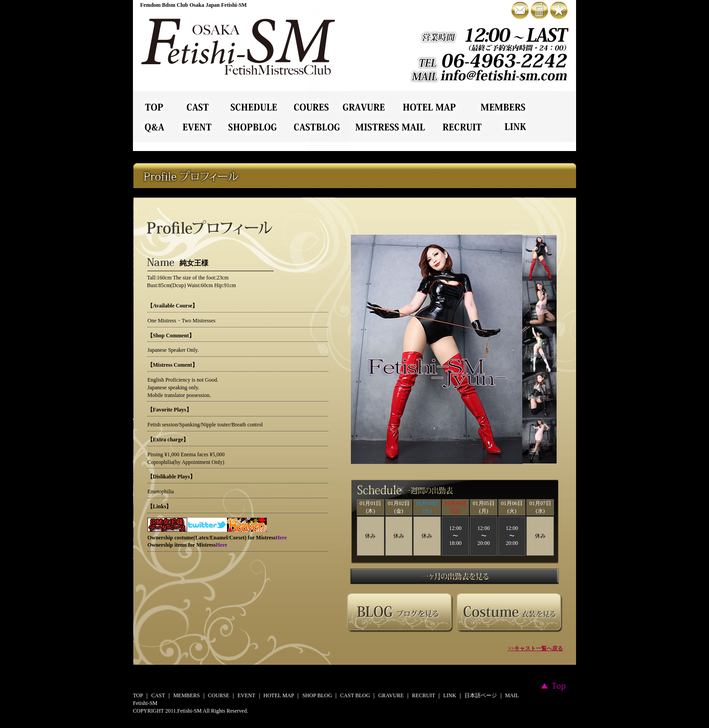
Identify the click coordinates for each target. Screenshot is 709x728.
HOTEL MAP (279, 695)
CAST (158, 695)
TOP (138, 695)
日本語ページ (481, 695)
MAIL (512, 695)
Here (281, 538)
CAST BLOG (355, 695)
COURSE (219, 695)
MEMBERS (187, 695)
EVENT (246, 695)
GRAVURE (391, 695)
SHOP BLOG (317, 695)
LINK (450, 695)
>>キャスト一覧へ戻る (535, 648)
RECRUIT (423, 695)
